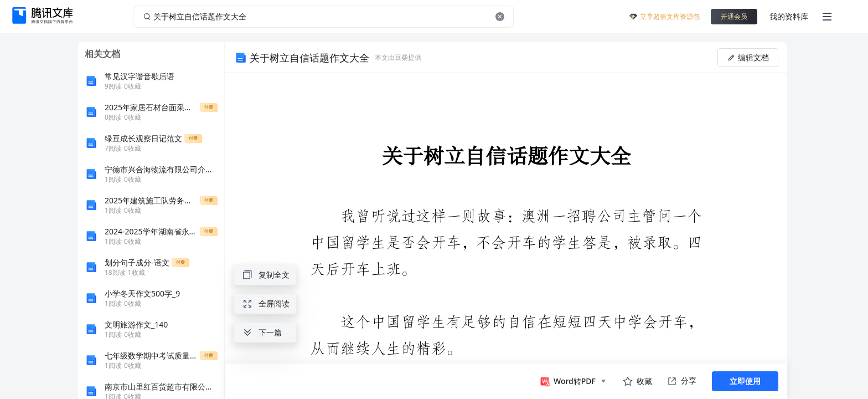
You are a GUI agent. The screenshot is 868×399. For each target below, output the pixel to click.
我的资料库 (789, 16)
